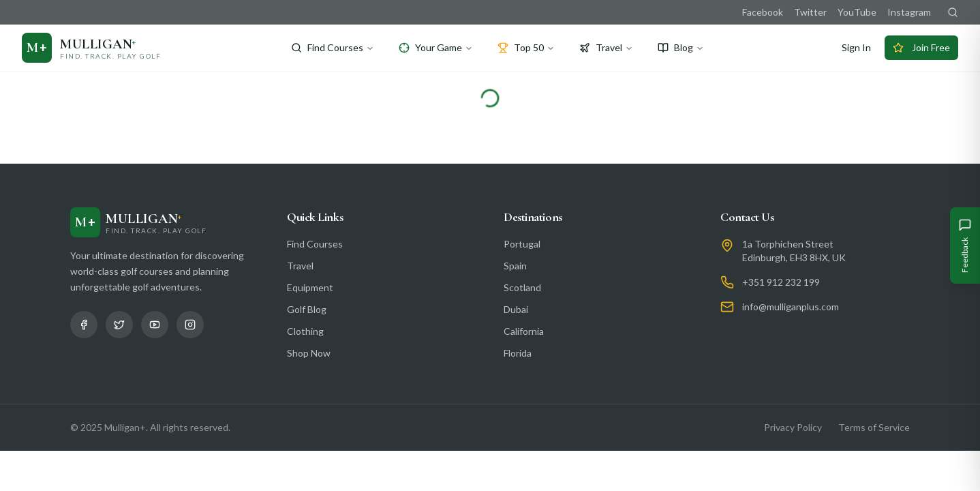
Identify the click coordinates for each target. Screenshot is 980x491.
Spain (515, 266)
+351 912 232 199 (781, 282)
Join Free (921, 47)
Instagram (909, 12)
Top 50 (526, 47)
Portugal (522, 244)
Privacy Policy (793, 427)
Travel (606, 47)
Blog (681, 47)
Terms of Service (874, 427)
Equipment (310, 287)
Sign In (856, 47)
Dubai (516, 309)
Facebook (763, 12)
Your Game (436, 47)
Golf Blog (307, 309)
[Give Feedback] (965, 245)
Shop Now (309, 353)
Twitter (810, 12)
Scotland (522, 287)
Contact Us (747, 217)
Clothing (305, 331)
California (524, 331)
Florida (518, 353)
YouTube (857, 12)
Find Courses (333, 47)
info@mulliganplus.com (791, 307)
